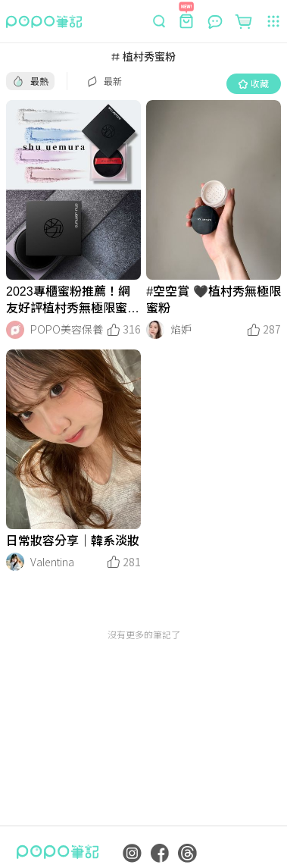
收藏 (254, 83)
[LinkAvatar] (15, 330)
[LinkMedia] (73, 190)
